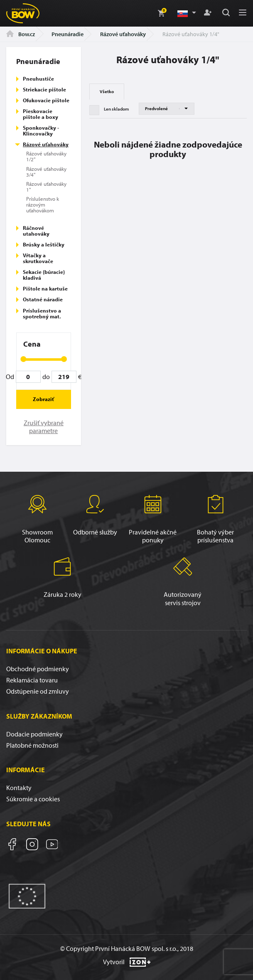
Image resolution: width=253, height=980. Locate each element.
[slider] (23, 359)
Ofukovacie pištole (46, 100)
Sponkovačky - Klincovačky (41, 131)
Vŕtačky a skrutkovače (38, 258)
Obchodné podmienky (38, 669)
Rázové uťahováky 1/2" (46, 156)
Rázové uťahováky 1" (46, 187)
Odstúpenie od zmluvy (38, 691)
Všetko (107, 91)
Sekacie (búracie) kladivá (44, 275)
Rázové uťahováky (123, 34)
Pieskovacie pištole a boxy (41, 114)
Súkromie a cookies (33, 799)
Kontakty (19, 788)
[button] (186, 13)
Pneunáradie (68, 34)
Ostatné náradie (43, 299)
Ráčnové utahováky (36, 231)
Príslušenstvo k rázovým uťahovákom (43, 204)
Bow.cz (21, 34)
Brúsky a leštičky (44, 244)
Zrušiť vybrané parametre (44, 427)
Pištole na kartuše (45, 288)
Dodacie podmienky (34, 734)
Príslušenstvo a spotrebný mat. (42, 313)
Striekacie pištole (44, 89)
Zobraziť (43, 399)
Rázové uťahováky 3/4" (46, 172)
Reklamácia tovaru (32, 680)
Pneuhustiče (38, 79)
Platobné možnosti (32, 745)
